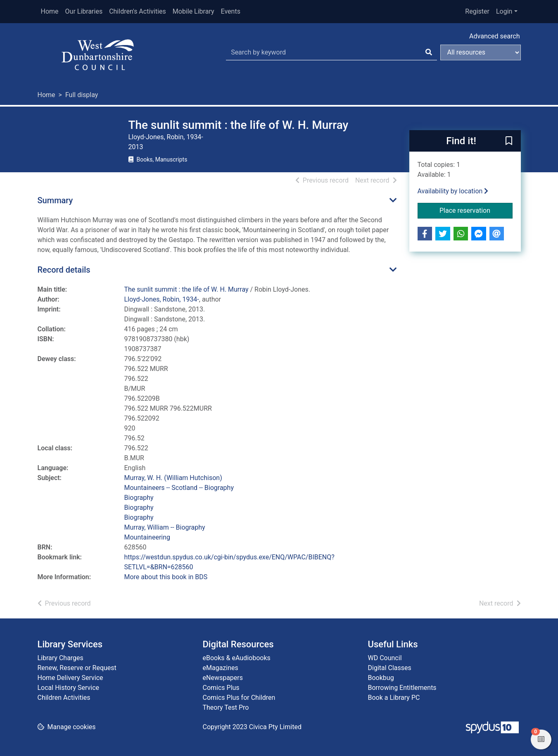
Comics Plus (221, 688)
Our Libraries (84, 11)
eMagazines (221, 668)
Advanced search (494, 36)
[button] (509, 141)
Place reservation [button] (476, 210)
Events (231, 11)
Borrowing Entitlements (402, 688)
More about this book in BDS (166, 577)
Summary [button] (55, 200)
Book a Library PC (394, 698)
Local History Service (69, 688)
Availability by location (453, 191)
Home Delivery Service (70, 678)
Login (504, 11)
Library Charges (61, 658)
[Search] (429, 52)
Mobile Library (194, 11)
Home (50, 11)
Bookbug (381, 678)
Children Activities (64, 698)
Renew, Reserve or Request (77, 668)
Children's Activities (138, 11)
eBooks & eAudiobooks (237, 658)
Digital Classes (390, 668)
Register (477, 11)
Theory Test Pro (226, 707)
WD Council (385, 658)
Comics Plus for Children (239, 698)
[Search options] (481, 52)
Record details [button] (64, 270)
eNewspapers (223, 678)
